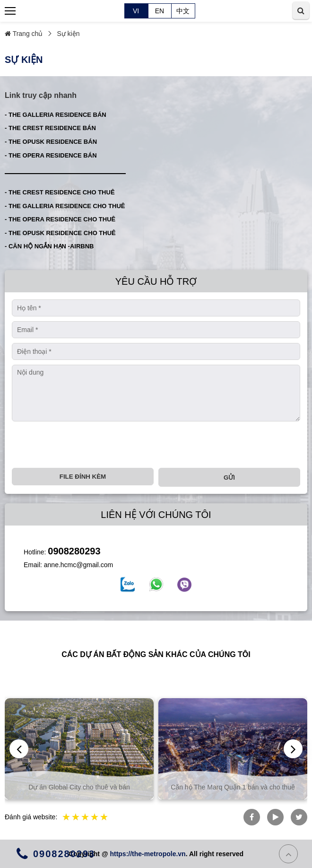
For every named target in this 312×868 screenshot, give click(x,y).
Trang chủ (24, 34)
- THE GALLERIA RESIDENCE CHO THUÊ (65, 206)
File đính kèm (83, 477)
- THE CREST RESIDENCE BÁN (50, 128)
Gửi (229, 478)
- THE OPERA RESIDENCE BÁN (51, 155)
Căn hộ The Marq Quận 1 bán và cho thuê (235, 787)
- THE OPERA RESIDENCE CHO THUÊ (60, 219)
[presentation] (84, 445)
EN (160, 11)
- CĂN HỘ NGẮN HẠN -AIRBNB (49, 246)
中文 (183, 11)
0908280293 (74, 551)
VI (136, 11)
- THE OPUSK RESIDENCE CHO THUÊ (60, 233)
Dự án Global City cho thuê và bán (81, 787)
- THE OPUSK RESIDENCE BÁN (51, 142)
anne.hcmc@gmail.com (79, 565)
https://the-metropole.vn (147, 854)
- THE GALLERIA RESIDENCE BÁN (56, 115)
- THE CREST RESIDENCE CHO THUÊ (60, 192)
